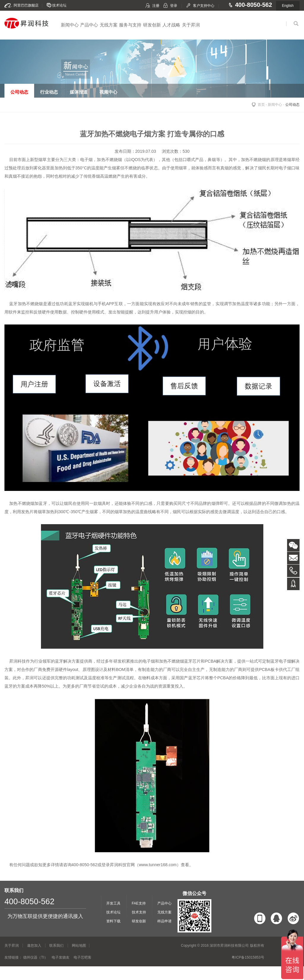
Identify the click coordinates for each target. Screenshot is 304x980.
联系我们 (56, 946)
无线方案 (109, 25)
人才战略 (171, 25)
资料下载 (113, 921)
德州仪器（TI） (35, 957)
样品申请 (164, 921)
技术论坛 (59, 5)
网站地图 (79, 946)
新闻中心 (70, 25)
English (288, 6)
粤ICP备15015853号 (248, 957)
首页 (261, 105)
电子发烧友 (61, 957)
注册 (156, 6)
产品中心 (89, 25)
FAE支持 (139, 903)
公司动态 (292, 105)
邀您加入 (34, 946)
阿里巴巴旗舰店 (26, 5)
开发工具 (113, 903)
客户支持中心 (204, 6)
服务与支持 (130, 25)
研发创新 (152, 25)
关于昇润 (191, 25)
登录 (174, 6)
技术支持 (139, 912)
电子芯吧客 (83, 957)
